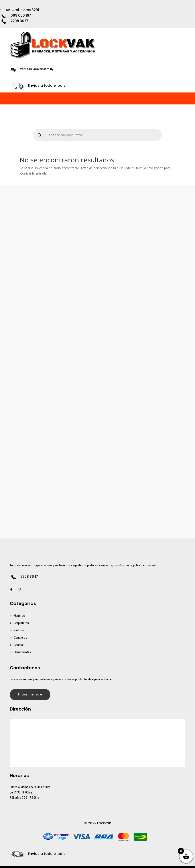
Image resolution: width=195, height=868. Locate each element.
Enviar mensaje (30, 694)
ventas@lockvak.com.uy (37, 69)
